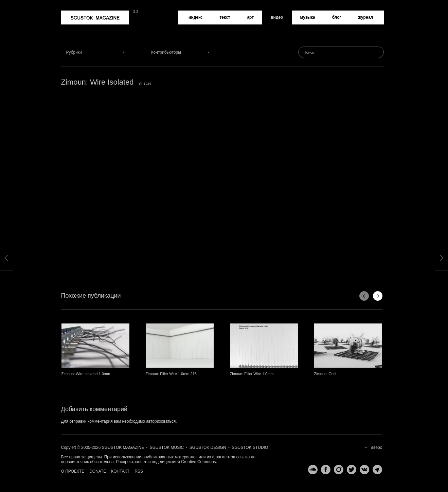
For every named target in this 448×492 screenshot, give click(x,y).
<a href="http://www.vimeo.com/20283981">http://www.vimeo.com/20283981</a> (222, 177)
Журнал (366, 17)
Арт (250, 17)
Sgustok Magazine (95, 17)
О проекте (73, 471)
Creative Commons (199, 462)
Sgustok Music (167, 447)
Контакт (120, 471)
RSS (139, 471)
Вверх (376, 447)
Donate (98, 471)
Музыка (308, 17)
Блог (337, 17)
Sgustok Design (208, 447)
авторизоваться (161, 421)
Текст (225, 17)
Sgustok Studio (250, 447)
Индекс (195, 17)
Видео (277, 17)
